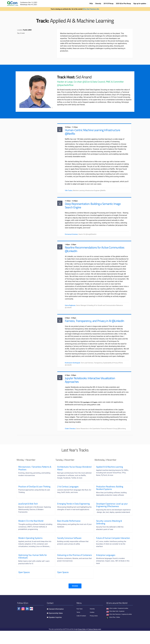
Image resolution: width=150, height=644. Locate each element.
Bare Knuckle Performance (69, 531)
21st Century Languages (68, 494)
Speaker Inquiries (55, 631)
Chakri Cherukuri (72, 436)
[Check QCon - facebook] (19, 622)
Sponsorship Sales (56, 626)
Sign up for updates (140, 4)
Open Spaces (24, 585)
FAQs (91, 4)
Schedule (75, 599)
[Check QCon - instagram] (23, 622)
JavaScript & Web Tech (28, 512)
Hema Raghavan (72, 309)
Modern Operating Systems (30, 549)
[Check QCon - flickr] (31, 622)
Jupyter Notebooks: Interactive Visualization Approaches (92, 388)
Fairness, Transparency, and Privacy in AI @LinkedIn (96, 325)
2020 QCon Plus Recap (123, 4)
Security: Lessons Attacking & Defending (109, 533)
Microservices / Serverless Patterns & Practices (35, 476)
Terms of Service (93, 642)
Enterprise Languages (106, 568)
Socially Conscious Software (69, 549)
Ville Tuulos (70, 193)
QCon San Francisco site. (91, 9)
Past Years (80, 622)
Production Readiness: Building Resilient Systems (110, 496)
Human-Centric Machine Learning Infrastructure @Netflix (94, 132)
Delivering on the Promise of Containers (70, 570)
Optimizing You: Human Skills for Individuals (33, 570)
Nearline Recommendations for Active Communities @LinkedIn (96, 253)
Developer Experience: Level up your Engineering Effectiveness (112, 513)
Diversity (98, 4)
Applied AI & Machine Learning (110, 475)
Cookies (92, 625)
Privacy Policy (82, 642)
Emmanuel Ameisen (73, 238)
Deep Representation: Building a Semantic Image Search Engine (95, 209)
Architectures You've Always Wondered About (69, 476)
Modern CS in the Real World (31, 531)
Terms (78, 625)
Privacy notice (94, 629)
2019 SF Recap (108, 4)
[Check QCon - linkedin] (27, 622)
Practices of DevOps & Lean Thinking (34, 494)
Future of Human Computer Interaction (108, 550)
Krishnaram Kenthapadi (74, 370)
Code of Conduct (81, 629)
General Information (56, 622)
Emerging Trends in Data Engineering (73, 512)
